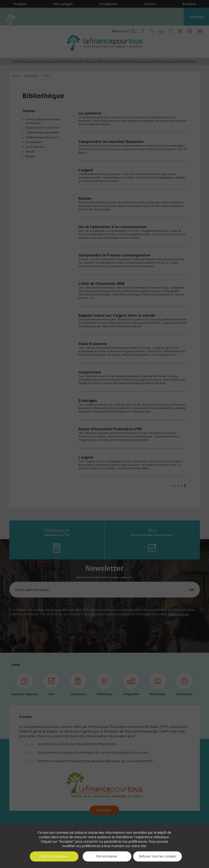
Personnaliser (107, 856)
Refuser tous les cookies (158, 856)
